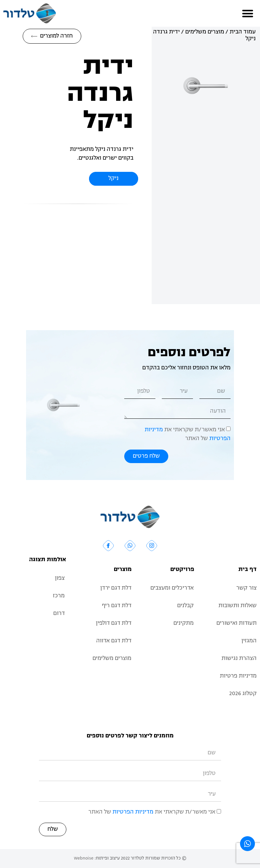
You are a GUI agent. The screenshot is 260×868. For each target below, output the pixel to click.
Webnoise (84, 858)
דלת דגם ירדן (115, 588)
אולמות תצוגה (48, 560)
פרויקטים (182, 570)
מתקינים (183, 623)
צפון (60, 578)
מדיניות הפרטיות (133, 812)
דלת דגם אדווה (113, 641)
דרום (59, 614)
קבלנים (185, 606)
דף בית (247, 570)
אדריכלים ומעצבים (172, 588)
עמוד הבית (243, 32)
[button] (248, 13)
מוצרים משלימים (205, 32)
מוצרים (123, 570)
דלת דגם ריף (116, 606)
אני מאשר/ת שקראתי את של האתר (152, 812)
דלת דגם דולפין (113, 623)
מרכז (59, 596)
